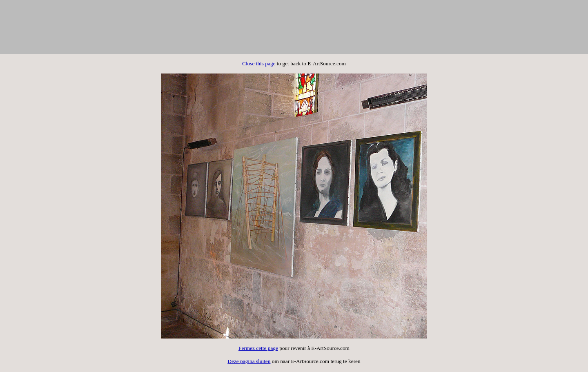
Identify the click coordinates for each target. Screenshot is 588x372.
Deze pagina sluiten (249, 361)
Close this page (259, 63)
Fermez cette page (258, 348)
